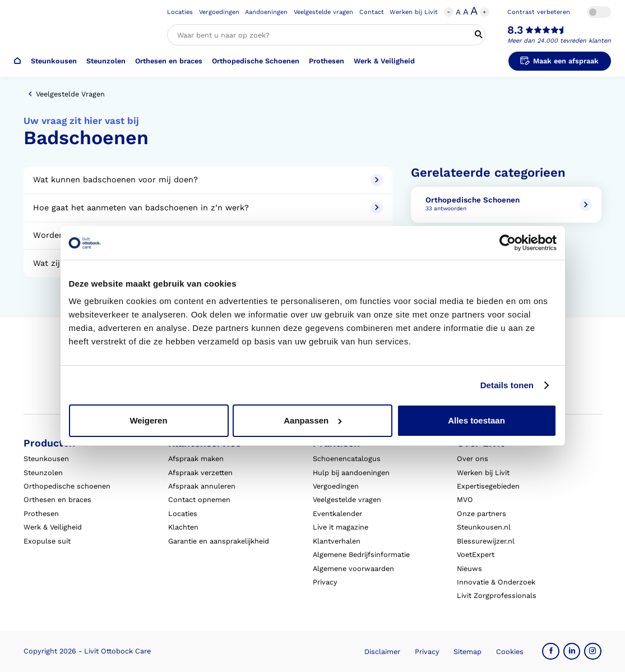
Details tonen (507, 385)
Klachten (183, 527)
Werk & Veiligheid (384, 61)
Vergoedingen (219, 12)
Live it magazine (341, 527)
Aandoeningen (266, 12)
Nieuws (469, 569)
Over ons (473, 459)
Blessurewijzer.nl (486, 541)
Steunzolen (106, 61)
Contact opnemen (199, 500)
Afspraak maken (196, 459)
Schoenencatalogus (347, 459)
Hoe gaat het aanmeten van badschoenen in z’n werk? (208, 208)
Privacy (325, 582)
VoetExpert (476, 554)
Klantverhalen (337, 541)
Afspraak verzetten (200, 473)
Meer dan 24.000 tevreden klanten (559, 41)
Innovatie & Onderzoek (496, 582)
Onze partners (482, 514)
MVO (465, 500)
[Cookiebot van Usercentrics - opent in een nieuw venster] (508, 243)
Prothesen (327, 61)
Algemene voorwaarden (353, 569)
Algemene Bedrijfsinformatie (361, 554)
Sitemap (467, 652)
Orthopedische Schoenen (256, 61)
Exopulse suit (47, 541)
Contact (372, 12)
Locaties (180, 12)
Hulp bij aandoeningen (351, 473)
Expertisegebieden (488, 486)
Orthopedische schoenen (67, 486)
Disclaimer (382, 652)
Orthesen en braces (169, 61)
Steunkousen (54, 61)
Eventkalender (337, 514)
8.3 (515, 30)
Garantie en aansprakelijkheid (219, 541)
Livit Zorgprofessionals (497, 595)
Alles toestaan (476, 420)
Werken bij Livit (414, 12)
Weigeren (148, 420)
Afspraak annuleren (202, 486)
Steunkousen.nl (484, 527)
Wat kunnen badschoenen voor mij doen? (208, 180)
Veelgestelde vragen (323, 12)
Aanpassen (313, 420)
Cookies (510, 652)
